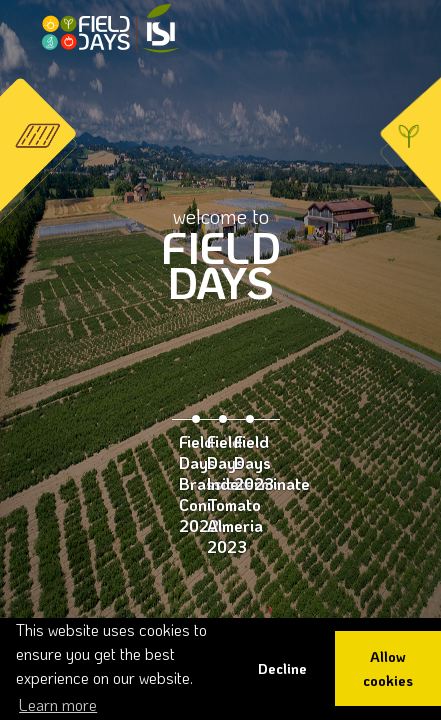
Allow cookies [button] (388, 668)
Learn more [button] (58, 704)
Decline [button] (282, 668)
